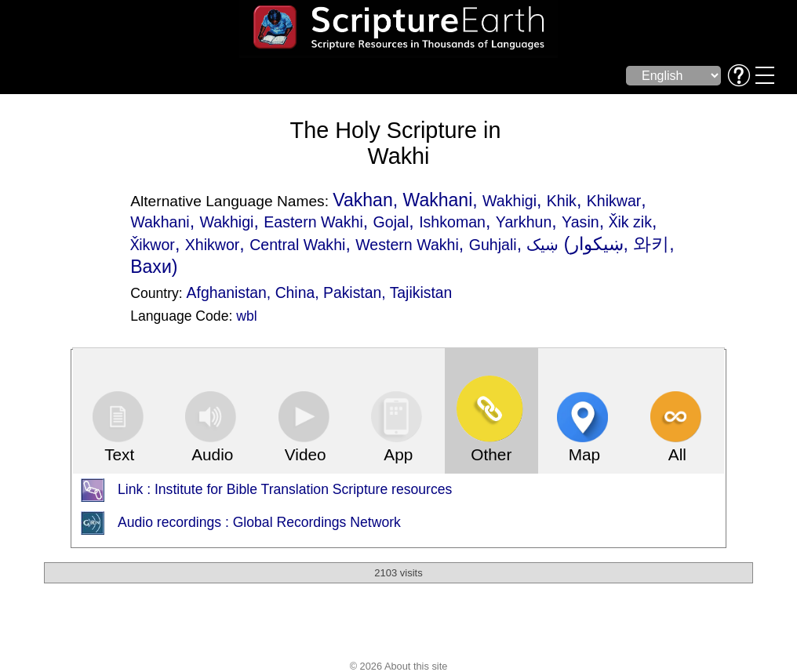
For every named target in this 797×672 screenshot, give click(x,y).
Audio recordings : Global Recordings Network (259, 523)
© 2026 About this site (399, 666)
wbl (246, 316)
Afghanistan (227, 292)
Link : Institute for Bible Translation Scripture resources (285, 490)
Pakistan (352, 292)
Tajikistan (421, 292)
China (295, 292)
